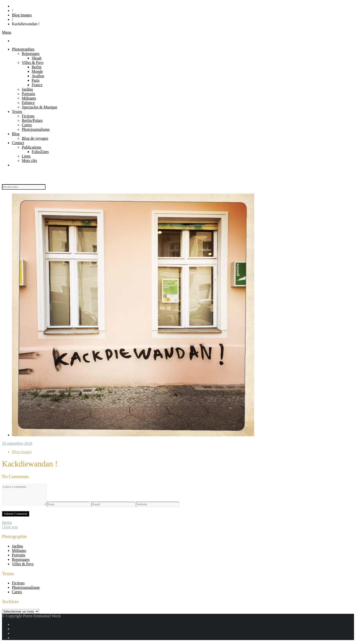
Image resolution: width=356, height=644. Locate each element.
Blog (16, 134)
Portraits (28, 94)
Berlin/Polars (32, 120)
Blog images (22, 15)
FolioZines (40, 152)
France (37, 85)
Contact (18, 143)
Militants (29, 98)
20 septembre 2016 (17, 443)
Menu (7, 32)
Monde (37, 71)
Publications (32, 147)
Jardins (27, 89)
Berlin (37, 67)
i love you (10, 527)
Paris (36, 80)
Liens (26, 156)
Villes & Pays (33, 63)
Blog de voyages (35, 138)
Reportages (31, 54)
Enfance (28, 103)
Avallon (38, 76)
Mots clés (29, 161)
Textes (17, 112)
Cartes (27, 125)
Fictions (28, 116)
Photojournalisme (36, 129)
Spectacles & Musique (40, 107)
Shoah (37, 58)
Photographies (23, 49)
